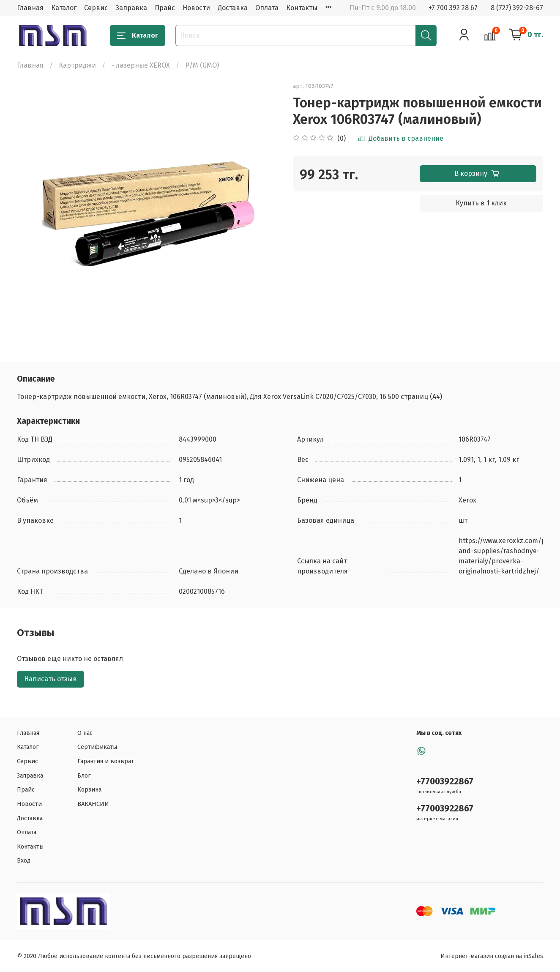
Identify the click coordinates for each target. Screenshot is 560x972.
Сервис (96, 8)
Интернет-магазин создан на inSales (492, 956)
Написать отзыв (51, 679)
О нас (85, 733)
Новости (196, 8)
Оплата (267, 8)
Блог (84, 776)
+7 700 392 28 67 (453, 8)
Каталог (64, 8)
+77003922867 (445, 782)
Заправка (131, 8)
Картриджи (77, 65)
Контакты (302, 8)
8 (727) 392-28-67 (517, 8)
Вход (24, 861)
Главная (30, 8)
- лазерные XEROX (141, 65)
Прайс (165, 8)
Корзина (89, 790)
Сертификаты (97, 747)
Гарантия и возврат (106, 761)
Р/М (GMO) (202, 65)
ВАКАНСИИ (93, 804)
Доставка (233, 8)
